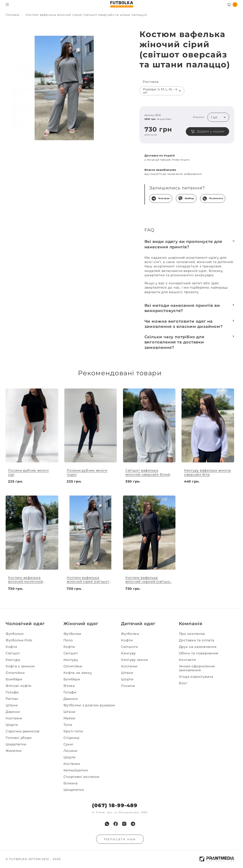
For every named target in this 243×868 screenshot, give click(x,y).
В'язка (69, 686)
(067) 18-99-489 (115, 805)
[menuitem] (33, 634)
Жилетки (14, 751)
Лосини (70, 751)
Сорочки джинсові (23, 731)
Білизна (71, 783)
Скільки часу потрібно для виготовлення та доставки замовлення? (175, 342)
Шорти (12, 725)
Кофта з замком (20, 666)
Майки (70, 718)
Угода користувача (196, 677)
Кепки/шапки (76, 770)
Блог (183, 683)
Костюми (14, 718)
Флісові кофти (19, 686)
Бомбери (14, 679)
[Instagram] (124, 824)
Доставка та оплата (197, 640)
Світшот (13, 653)
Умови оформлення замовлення (197, 668)
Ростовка (151, 82)
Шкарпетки (16, 744)
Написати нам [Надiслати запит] (120, 839)
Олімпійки (15, 673)
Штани (12, 705)
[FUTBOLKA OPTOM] (122, 4)
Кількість (199, 117)
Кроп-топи (73, 731)
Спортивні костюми (81, 777)
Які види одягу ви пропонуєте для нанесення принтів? (183, 244)
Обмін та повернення (199, 653)
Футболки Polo (19, 640)
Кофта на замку (78, 673)
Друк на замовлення (198, 647)
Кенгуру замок (134, 660)
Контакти (187, 660)
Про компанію (192, 634)
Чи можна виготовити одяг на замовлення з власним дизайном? (184, 324)
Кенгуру (13, 660)
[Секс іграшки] (12, 15)
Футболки (15, 634)
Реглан (12, 699)
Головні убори (19, 738)
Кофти (11, 647)
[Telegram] (133, 824)
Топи (68, 725)
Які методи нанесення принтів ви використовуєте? (182, 308)
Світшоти (130, 647)
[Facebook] (116, 824)
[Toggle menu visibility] (7, 4)
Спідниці (72, 738)
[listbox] (162, 91)
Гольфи (12, 692)
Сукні (68, 744)
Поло (68, 640)
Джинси (13, 712)
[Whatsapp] (107, 824)
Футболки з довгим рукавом (89, 705)
